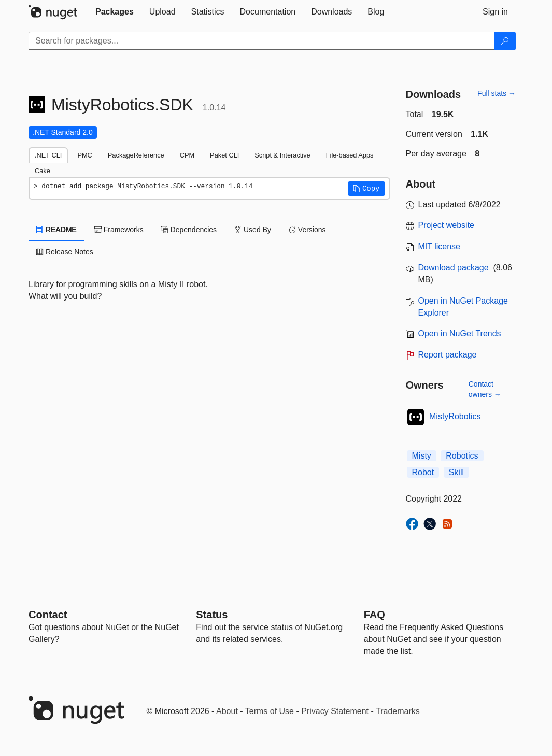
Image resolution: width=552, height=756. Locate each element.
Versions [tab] (307, 230)
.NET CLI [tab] (48, 155)
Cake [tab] (43, 171)
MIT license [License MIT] (440, 246)
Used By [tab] (253, 230)
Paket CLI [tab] (224, 155)
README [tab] (56, 230)
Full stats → (497, 93)
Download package (454, 268)
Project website (447, 225)
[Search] (505, 41)
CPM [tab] (187, 155)
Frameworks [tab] (119, 230)
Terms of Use (270, 711)
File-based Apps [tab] (350, 155)
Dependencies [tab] (189, 230)
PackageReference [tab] (136, 155)
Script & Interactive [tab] (282, 155)
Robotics (462, 456)
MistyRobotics (455, 416)
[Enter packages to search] (261, 41)
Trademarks (398, 711)
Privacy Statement (335, 711)
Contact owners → (485, 389)
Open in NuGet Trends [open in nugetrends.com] (460, 333)
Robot (423, 472)
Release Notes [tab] (65, 252)
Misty (422, 456)
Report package (448, 355)
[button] (366, 189)
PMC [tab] (84, 155)
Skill (456, 472)
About (227, 711)
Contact (48, 615)
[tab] (115, 12)
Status (212, 615)
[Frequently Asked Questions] (374, 615)
